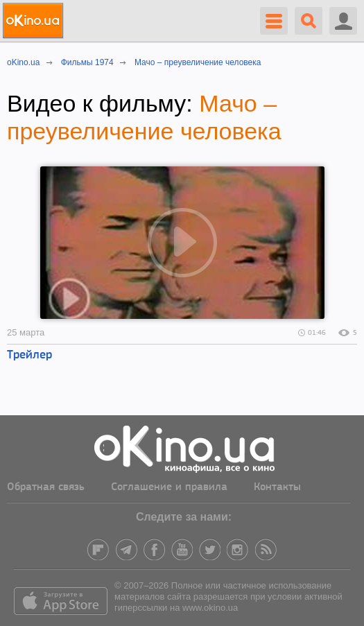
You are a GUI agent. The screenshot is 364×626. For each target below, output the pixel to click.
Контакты (277, 487)
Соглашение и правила (169, 487)
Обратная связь (46, 487)
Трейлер (29, 355)
